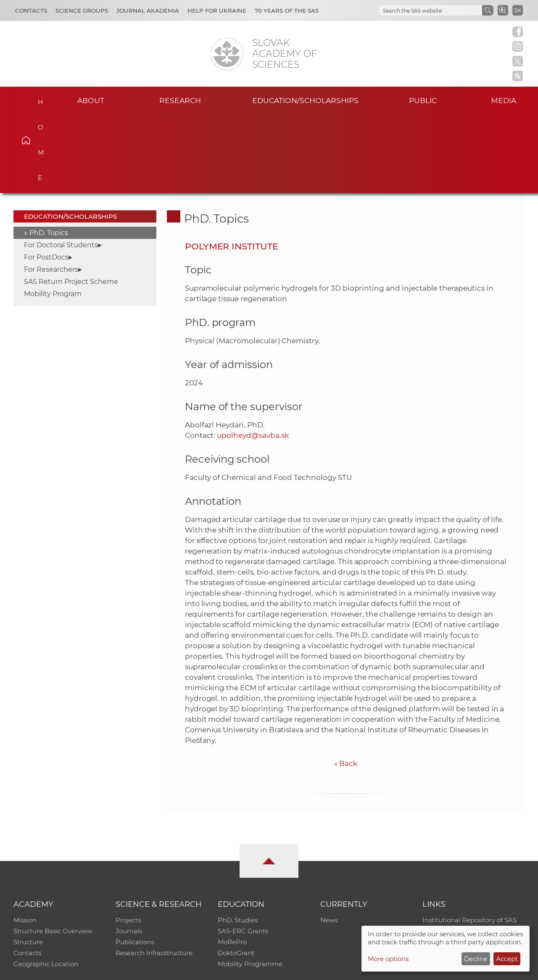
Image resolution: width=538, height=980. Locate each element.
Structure (28, 863)
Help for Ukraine (217, 11)
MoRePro (232, 863)
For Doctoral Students (61, 166)
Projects (128, 841)
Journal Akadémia (148, 11)
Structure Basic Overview (53, 852)
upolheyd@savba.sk (253, 356)
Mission (25, 841)
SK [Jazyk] (518, 10)
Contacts (31, 11)
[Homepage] (227, 54)
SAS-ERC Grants (243, 852)
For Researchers (51, 191)
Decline (476, 959)
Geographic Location (46, 885)
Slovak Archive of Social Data (467, 852)
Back (346, 684)
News (329, 841)
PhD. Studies (238, 841)
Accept (507, 959)
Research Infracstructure (154, 874)
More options (388, 959)
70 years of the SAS (287, 11)
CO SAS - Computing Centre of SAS (127, 970)
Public (423, 100)
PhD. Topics (49, 154)
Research (180, 100)
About (91, 100)
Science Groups (82, 11)
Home (38, 99)
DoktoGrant (236, 874)
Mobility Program (53, 215)
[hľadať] (430, 11)
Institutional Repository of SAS (469, 841)
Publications (135, 863)
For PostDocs (46, 179)
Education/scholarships (305, 100)
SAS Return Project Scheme (71, 203)
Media (504, 100)
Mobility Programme (250, 885)
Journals (129, 852)
